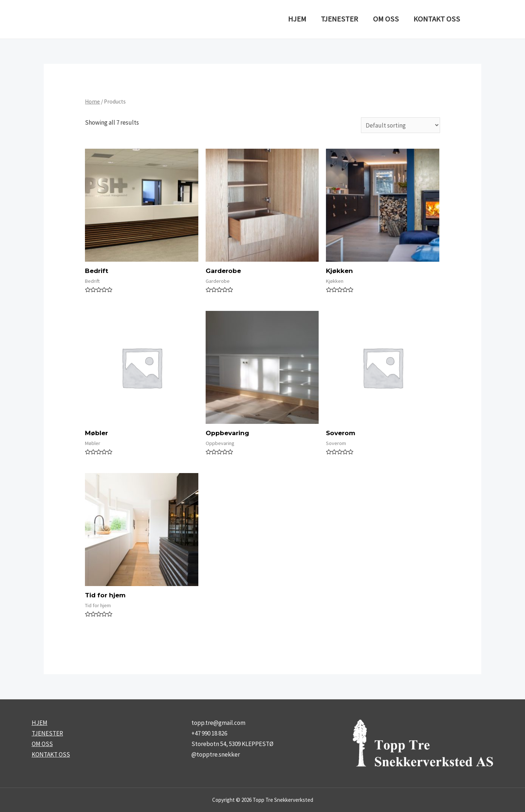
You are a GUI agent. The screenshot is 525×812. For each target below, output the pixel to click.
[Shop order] (400, 125)
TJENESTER (339, 19)
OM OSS (386, 19)
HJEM (296, 19)
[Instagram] (478, 19)
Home (92, 101)
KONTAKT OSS (437, 19)
